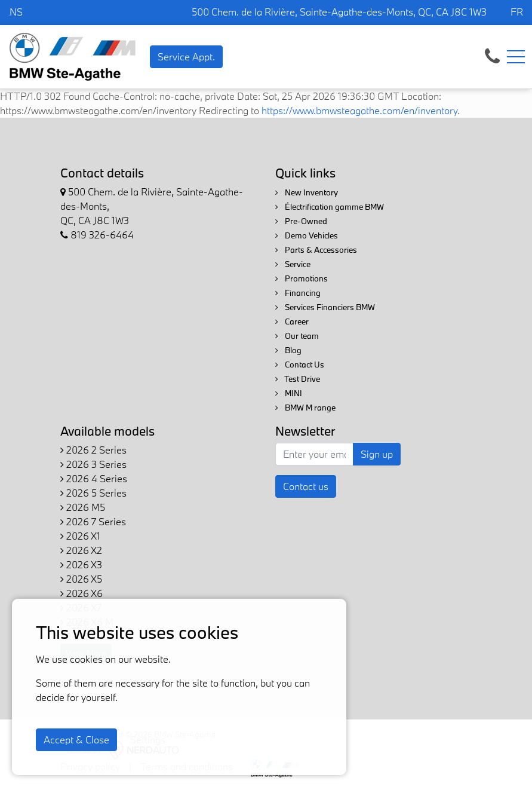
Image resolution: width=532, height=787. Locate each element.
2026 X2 (81, 550)
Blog (288, 350)
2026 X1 (80, 536)
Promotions (302, 278)
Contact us (306, 486)
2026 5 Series (93, 493)
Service (293, 264)
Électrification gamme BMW (330, 207)
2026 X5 (81, 579)
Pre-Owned (301, 221)
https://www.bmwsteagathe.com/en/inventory (359, 110)
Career (292, 321)
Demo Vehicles (307, 235)
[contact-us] (492, 55)
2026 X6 (82, 593)
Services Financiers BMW (325, 307)
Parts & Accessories (316, 250)
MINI (289, 393)
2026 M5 (83, 507)
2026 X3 (81, 564)
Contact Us (300, 365)
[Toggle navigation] (516, 57)
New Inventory (307, 192)
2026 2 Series (93, 450)
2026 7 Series (93, 521)
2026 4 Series (94, 478)
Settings (148, 739)
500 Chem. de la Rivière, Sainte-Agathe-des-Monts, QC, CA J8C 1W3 (339, 12)
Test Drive (298, 379)
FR (517, 12)
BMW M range (305, 408)
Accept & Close (76, 739)
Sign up (377, 454)
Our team (297, 336)
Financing (298, 293)
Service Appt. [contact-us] (186, 56)
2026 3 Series (93, 464)
